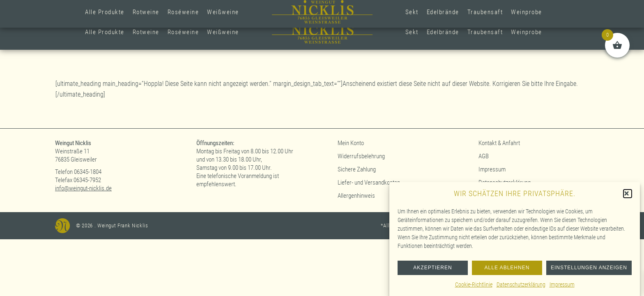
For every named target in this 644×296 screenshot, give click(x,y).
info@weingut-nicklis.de (83, 188)
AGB (484, 156)
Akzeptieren (432, 271)
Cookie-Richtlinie (474, 288)
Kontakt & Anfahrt (499, 143)
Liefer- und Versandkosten (369, 183)
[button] (628, 197)
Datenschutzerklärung (521, 288)
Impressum (562, 288)
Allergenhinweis (356, 196)
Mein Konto (351, 143)
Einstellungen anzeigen (589, 271)
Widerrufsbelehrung (361, 156)
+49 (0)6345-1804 (244, 8)
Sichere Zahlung (357, 169)
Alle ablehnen (507, 271)
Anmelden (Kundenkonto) (534, 8)
